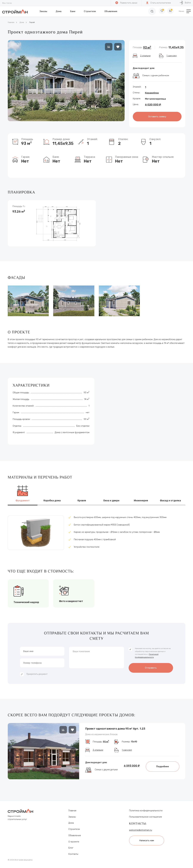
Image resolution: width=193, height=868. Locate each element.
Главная (11, 22)
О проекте (74, 841)
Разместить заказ (126, 3)
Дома (59, 11)
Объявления (111, 11)
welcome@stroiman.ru (141, 829)
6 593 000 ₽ (132, 768)
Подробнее (163, 768)
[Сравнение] (170, 11)
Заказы (43, 11)
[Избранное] (159, 11)
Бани (73, 11)
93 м (147, 47)
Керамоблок (152, 93)
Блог (71, 847)
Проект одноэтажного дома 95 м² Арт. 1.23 (115, 728)
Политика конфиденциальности (146, 809)
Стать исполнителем (158, 3)
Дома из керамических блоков (101, 734)
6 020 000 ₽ (153, 105)
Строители (90, 11)
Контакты (73, 853)
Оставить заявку (157, 116)
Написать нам (148, 839)
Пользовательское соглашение (146, 816)
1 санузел (172, 56)
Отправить (151, 666)
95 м (106, 744)
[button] (73, 750)
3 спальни (98, 752)
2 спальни (145, 56)
